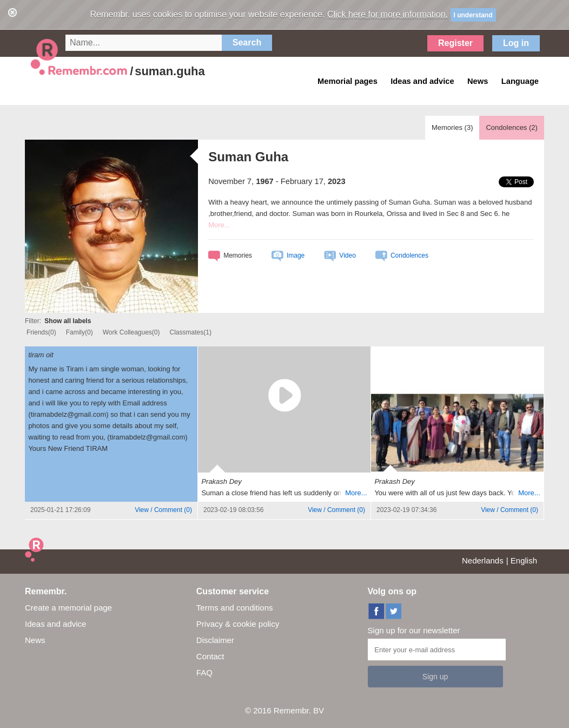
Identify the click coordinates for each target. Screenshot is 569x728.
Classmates (191, 332)
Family (80, 332)
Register (455, 43)
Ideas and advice (55, 624)
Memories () (452, 127)
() (163, 510)
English (524, 560)
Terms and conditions (235, 608)
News (35, 640)
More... (219, 225)
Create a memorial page (68, 608)
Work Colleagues (131, 332)
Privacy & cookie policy (238, 624)
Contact (210, 656)
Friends (41, 332)
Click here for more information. (388, 14)
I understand (473, 15)
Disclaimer (215, 640)
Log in (516, 43)
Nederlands (483, 560)
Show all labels (68, 321)
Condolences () (511, 127)
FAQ (204, 673)
